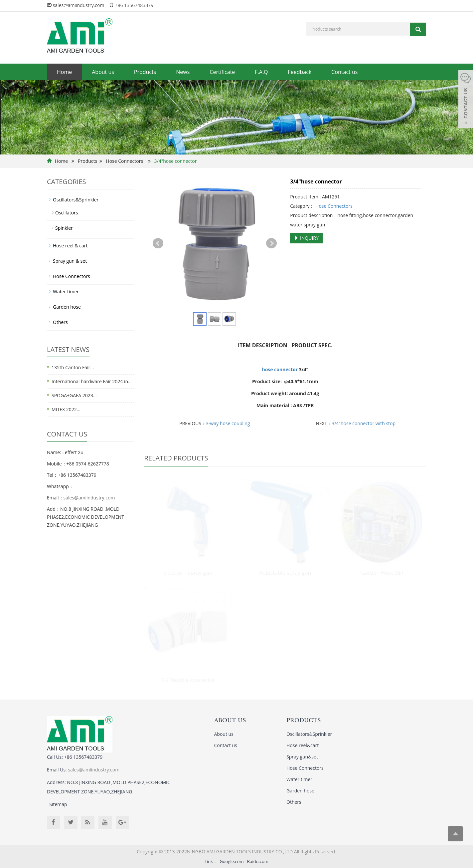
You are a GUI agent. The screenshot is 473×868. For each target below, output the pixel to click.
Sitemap (58, 804)
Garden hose (67, 307)
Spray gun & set (70, 261)
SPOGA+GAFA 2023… (74, 395)
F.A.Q (261, 72)
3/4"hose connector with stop (364, 423)
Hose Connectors (124, 161)
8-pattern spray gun (188, 573)
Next (271, 243)
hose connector (280, 369)
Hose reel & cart (70, 246)
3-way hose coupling (228, 423)
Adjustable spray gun (285, 573)
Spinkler (64, 228)
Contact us (344, 72)
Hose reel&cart (303, 745)
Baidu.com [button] (258, 861)
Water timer (66, 291)
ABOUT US (230, 720)
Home (64, 72)
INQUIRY (306, 238)
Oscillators (67, 213)
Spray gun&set (302, 757)
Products (145, 72)
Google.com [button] (232, 861)
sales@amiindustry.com (79, 5)
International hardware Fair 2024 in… (92, 381)
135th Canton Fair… (73, 367)
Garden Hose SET (382, 573)
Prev (158, 243)
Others (60, 322)
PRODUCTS (304, 720)
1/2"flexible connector (188, 680)
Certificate (222, 72)
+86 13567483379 (134, 5)
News (183, 72)
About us (103, 72)
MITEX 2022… (66, 409)
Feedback (300, 72)
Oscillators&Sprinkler (76, 200)
